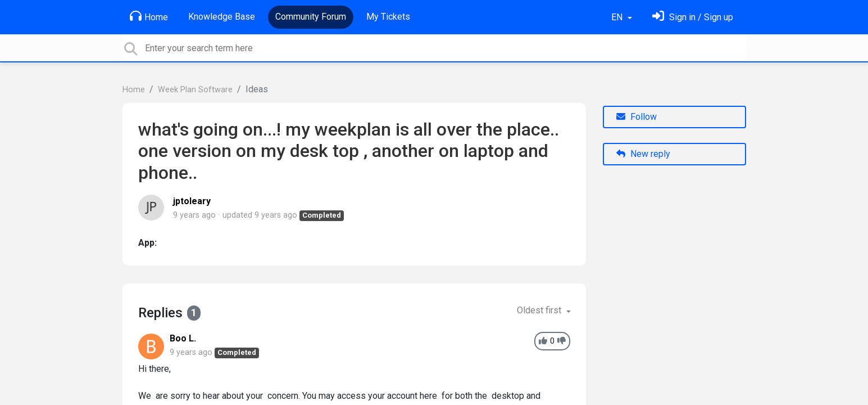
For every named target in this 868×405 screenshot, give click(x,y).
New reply (643, 154)
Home (149, 16)
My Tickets (388, 17)
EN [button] (618, 17)
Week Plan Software (195, 90)
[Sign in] (693, 17)
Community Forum (311, 17)
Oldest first (540, 310)
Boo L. (183, 338)
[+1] (543, 341)
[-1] (562, 341)
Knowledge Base (222, 17)
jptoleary (192, 201)
